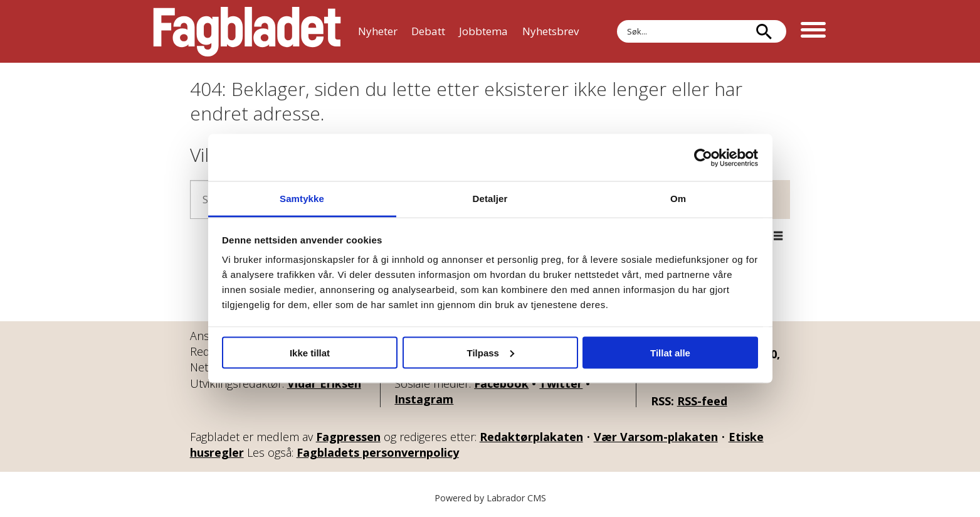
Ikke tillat (310, 352)
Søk (617, 20)
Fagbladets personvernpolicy (378, 452)
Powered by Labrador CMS (490, 498)
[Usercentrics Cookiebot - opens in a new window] (703, 157)
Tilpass (491, 352)
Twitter (561, 383)
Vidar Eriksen (324, 383)
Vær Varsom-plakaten (656, 437)
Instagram (424, 399)
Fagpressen (348, 437)
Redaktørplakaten (531, 437)
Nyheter (378, 31)
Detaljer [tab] (490, 199)
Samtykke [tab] (302, 199)
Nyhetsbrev (551, 31)
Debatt (428, 31)
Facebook (501, 383)
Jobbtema (483, 31)
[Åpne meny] (813, 31)
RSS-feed (702, 401)
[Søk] (764, 31)
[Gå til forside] (247, 31)
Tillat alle (670, 352)
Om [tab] (678, 199)
